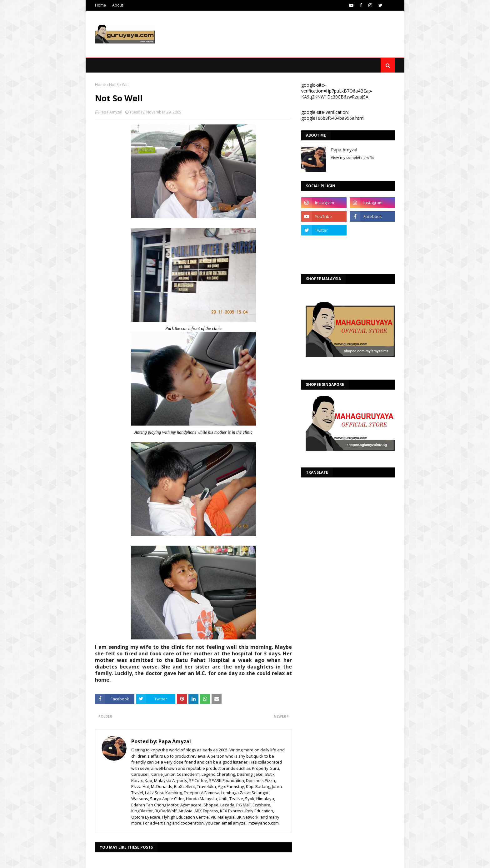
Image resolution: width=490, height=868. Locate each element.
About (118, 5)
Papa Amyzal (111, 112)
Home (100, 5)
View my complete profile (353, 157)
